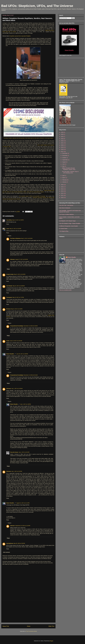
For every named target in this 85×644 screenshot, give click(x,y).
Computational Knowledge (17, 326)
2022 (62, 141)
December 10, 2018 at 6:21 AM (31, 375)
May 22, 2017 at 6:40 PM (20, 274)
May (63, 166)
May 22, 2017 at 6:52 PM (27, 238)
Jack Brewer (9, 286)
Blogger (51, 641)
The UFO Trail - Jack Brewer (66, 205)
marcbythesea (10, 543)
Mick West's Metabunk (65, 208)
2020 (62, 145)
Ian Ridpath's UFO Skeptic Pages (67, 221)
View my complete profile (65, 290)
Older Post (51, 626)
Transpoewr (9, 297)
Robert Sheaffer (10, 354)
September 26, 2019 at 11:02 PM (23, 526)
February (65, 180)
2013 (62, 191)
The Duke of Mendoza (15, 238)
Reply (8, 224)
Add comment (6, 552)
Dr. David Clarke (63, 229)
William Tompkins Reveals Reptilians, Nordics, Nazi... (69, 169)
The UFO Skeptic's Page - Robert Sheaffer (70, 223)
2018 (62, 149)
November (65, 156)
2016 (62, 185)
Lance (8, 229)
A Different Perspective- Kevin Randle (68, 226)
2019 (62, 147)
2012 (62, 193)
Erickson (8, 309)
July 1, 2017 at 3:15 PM (17, 471)
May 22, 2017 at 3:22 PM (15, 229)
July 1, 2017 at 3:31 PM (24, 452)
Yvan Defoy (9, 220)
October (64, 158)
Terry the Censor (14, 452)
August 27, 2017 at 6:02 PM (22, 259)
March (64, 178)
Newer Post (6, 626)
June (64, 164)
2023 (62, 139)
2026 (62, 132)
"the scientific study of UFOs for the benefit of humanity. (32, 196)
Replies (10, 236)
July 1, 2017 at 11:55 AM (17, 389)
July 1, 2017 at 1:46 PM (26, 404)
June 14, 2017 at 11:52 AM (16, 341)
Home (29, 626)
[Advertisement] (28, 612)
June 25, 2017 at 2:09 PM (22, 354)
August (64, 162)
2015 (62, 187)
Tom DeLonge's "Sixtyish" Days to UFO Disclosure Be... (70, 172)
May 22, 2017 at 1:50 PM (18, 220)
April (64, 176)
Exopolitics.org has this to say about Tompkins (20, 36)
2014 (62, 189)
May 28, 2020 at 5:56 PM (19, 543)
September (65, 160)
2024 (62, 137)
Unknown (12, 259)
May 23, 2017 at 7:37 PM (18, 297)
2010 (62, 198)
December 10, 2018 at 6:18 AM (31, 326)
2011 (62, 195)
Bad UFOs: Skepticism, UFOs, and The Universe (37, 6)
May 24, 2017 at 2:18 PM (17, 309)
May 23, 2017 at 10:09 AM (19, 286)
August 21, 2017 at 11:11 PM (23, 503)
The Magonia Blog (64, 231)
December (65, 153)
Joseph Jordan (10, 274)
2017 (62, 152)
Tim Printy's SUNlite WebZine (66, 214)
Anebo (8, 341)
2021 (62, 143)
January (64, 182)
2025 (62, 134)
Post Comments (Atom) (31, 631)
